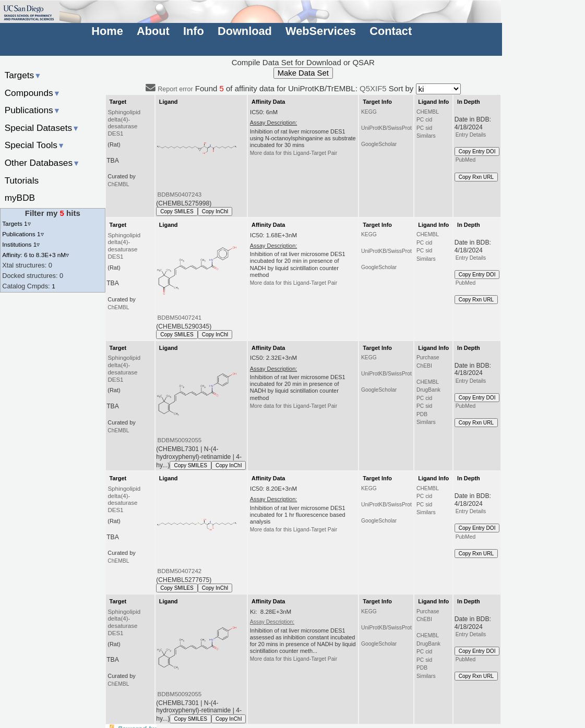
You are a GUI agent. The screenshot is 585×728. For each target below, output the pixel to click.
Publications (33, 110)
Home (107, 31)
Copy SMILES (177, 211)
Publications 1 (23, 234)
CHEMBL (428, 112)
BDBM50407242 (180, 571)
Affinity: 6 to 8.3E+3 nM (35, 255)
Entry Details (471, 135)
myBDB (20, 198)
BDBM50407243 (180, 195)
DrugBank (428, 390)
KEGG (369, 112)
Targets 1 (16, 223)
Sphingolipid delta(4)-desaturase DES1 (124, 123)
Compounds (33, 93)
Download (245, 31)
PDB (422, 414)
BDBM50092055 (180, 440)
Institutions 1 (21, 244)
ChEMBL (118, 184)
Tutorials (22, 180)
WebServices (321, 31)
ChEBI (424, 366)
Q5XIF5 (373, 88)
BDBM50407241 (180, 318)
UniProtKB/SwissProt (386, 128)
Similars (426, 136)
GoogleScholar (379, 144)
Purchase (428, 357)
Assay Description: (272, 622)
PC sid (424, 128)
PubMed (465, 160)
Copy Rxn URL (476, 177)
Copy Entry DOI (477, 151)
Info (194, 31)
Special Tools (35, 145)
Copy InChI (215, 211)
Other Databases (43, 163)
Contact (391, 31)
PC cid (424, 120)
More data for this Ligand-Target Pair (294, 153)
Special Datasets (42, 128)
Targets (23, 75)
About (153, 31)
